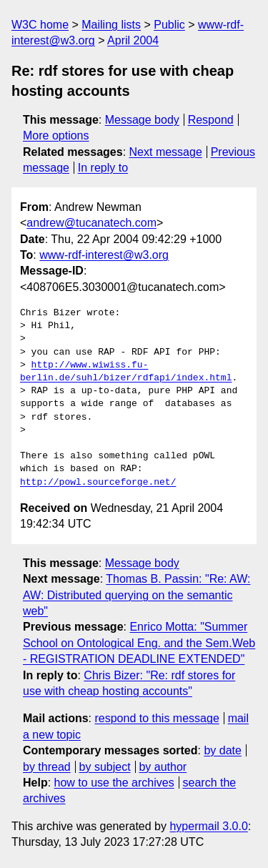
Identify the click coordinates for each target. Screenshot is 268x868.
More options (56, 135)
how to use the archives (114, 783)
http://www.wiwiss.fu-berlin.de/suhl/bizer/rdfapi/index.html (126, 372)
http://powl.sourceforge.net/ (98, 483)
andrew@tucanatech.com (91, 223)
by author (163, 767)
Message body (142, 120)
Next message (166, 152)
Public (169, 25)
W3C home (40, 25)
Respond (211, 120)
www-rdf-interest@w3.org (104, 255)
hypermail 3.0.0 (208, 826)
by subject (105, 767)
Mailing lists (111, 25)
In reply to (103, 168)
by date (222, 750)
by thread (47, 767)
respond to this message (157, 718)
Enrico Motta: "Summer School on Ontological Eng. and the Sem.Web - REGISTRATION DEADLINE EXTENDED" (139, 643)
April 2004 (133, 40)
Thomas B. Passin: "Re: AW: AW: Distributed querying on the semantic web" (137, 595)
